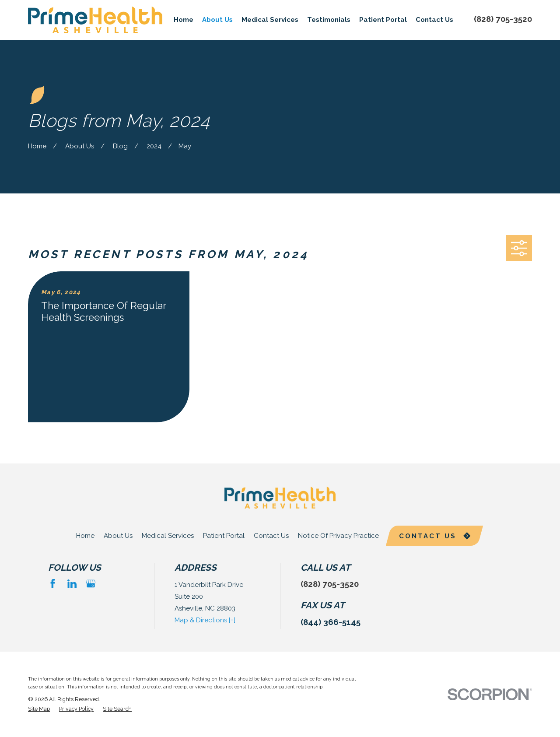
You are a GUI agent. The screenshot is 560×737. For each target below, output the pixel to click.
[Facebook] (53, 584)
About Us (118, 536)
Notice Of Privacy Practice (338, 536)
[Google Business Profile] (91, 584)
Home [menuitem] (184, 20)
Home (85, 536)
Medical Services (168, 536)
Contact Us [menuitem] (434, 20)
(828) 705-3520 (503, 19)
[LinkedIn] (72, 584)
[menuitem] (39, 709)
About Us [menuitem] (217, 20)
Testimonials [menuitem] (329, 20)
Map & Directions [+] (205, 620)
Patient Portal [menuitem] (383, 20)
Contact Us (271, 536)
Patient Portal (224, 536)
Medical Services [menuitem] (270, 20)
